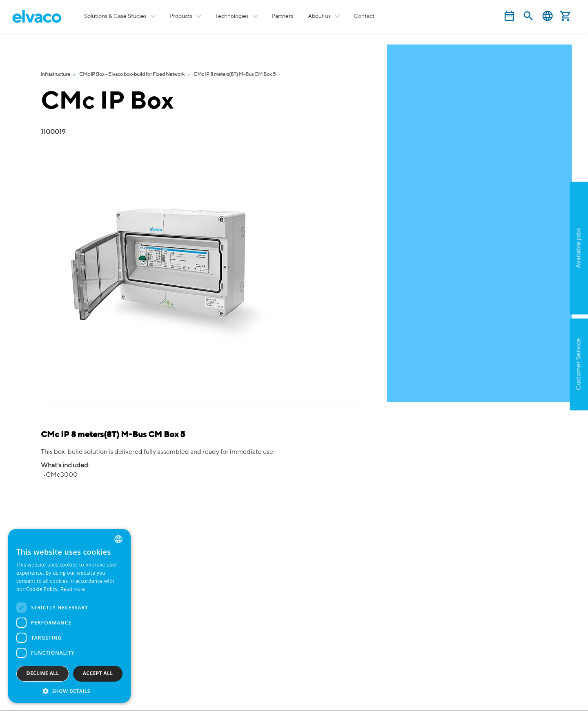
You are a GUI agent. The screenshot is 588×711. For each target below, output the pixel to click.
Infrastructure (56, 75)
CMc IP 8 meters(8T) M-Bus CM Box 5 (235, 75)
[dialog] (69, 616)
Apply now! (539, 288)
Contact (364, 16)
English (548, 16)
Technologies (232, 16)
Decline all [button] (43, 673)
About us (319, 16)
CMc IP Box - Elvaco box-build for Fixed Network (132, 75)
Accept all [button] (98, 673)
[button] (69, 691)
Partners (282, 16)
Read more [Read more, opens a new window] (73, 590)
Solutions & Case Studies (115, 16)
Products (181, 16)
